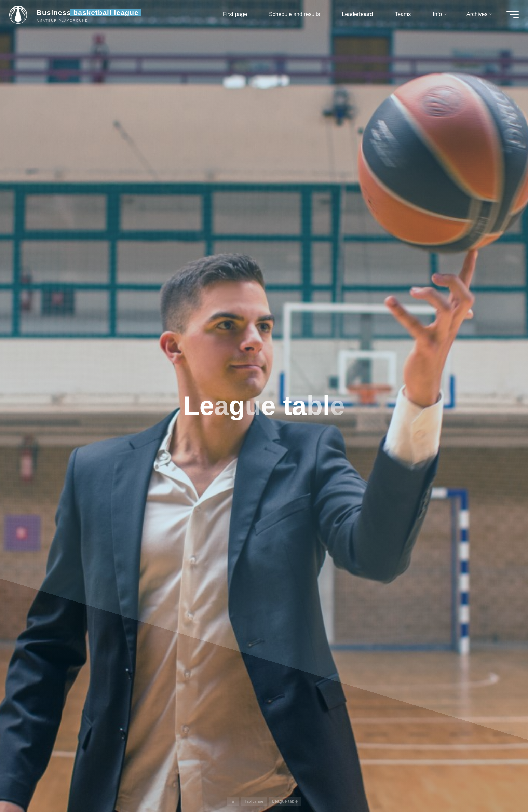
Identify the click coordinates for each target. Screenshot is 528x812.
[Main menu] (508, 16)
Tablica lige (254, 801)
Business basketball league (92, 15)
